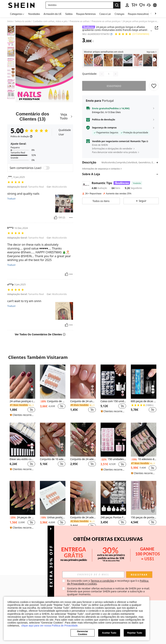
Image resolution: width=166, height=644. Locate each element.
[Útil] (56, 218)
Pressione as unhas (79, 21)
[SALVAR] (154, 86)
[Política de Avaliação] (22, 136)
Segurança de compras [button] (104, 128)
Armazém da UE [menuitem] (53, 14)
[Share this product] (157, 28)
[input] (93, 575)
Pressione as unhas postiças (106, 21)
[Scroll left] (151, 14)
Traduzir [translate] (11, 199)
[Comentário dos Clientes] (40, 116)
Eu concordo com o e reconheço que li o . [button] (108, 582)
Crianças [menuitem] (119, 14)
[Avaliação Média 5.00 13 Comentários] (132, 34)
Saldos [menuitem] (69, 14)
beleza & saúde (23, 21)
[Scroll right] (155, 14)
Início (10, 21)
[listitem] (89, 60)
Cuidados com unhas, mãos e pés (50, 21)
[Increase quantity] (116, 74)
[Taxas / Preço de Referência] (93, 41)
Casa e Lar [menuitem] (105, 14)
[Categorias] (17, 14)
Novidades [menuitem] (34, 14)
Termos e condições (102, 581)
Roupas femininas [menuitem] (86, 14)
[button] (79, 5)
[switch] (46, 168)
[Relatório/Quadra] (71, 218)
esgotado (114, 86)
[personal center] (127, 5)
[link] (134, 5)
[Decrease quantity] (102, 74)
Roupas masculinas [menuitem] (138, 14)
